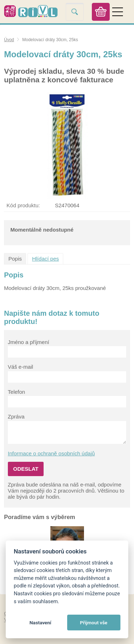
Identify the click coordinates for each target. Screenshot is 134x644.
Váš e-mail (21, 367)
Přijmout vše (94, 623)
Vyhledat (75, 12)
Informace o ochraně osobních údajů (51, 453)
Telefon (16, 392)
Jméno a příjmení (29, 342)
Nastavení (40, 623)
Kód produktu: (23, 205)
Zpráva (16, 417)
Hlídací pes (46, 259)
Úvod (9, 40)
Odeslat (26, 469)
